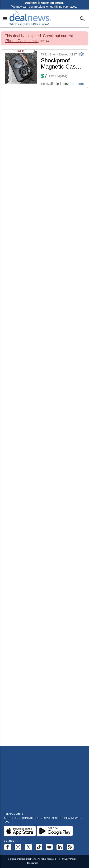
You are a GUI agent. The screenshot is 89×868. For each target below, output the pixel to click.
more (80, 84)
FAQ (7, 822)
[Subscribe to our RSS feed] (70, 847)
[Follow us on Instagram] (18, 847)
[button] (44, 69)
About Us (11, 818)
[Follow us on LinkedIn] (60, 847)
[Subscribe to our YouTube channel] (49, 847)
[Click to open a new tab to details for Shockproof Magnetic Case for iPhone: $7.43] (21, 69)
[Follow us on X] (28, 847)
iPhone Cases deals (22, 41)
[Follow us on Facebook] (8, 847)
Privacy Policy (69, 859)
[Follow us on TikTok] (39, 847)
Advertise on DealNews (61, 818)
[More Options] (81, 54)
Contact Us (30, 818)
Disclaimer (32, 863)
